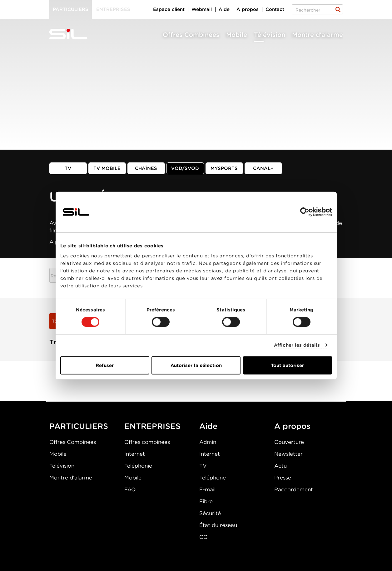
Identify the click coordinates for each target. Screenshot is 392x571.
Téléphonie (138, 466)
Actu (280, 466)
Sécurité (210, 513)
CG (203, 537)
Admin (208, 442)
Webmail (202, 9)
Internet (135, 454)
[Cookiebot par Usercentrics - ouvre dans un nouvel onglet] (305, 212)
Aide (224, 9)
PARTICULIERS (79, 426)
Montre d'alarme (318, 35)
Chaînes (146, 168)
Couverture (289, 442)
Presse (283, 478)
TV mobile (107, 168)
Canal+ (263, 168)
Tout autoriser (287, 365)
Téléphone (213, 478)
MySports (224, 168)
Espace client (169, 9)
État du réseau (218, 525)
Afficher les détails (297, 345)
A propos (248, 9)
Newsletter (288, 454)
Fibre (206, 501)
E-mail (207, 489)
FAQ (130, 489)
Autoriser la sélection (196, 365)
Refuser (105, 365)
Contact (275, 9)
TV (68, 168)
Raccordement (294, 489)
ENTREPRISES (152, 426)
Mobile (237, 35)
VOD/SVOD (185, 168)
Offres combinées (147, 442)
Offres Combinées (191, 35)
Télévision (270, 35)
